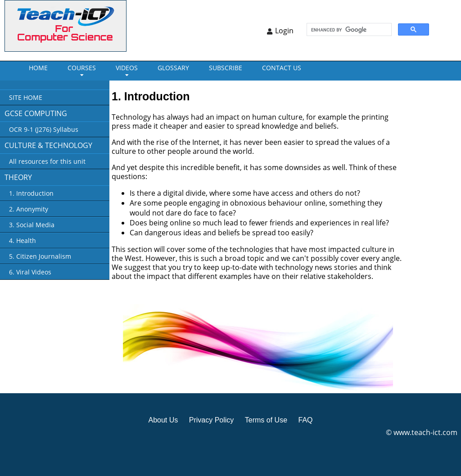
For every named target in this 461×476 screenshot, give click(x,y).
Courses (82, 68)
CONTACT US (282, 68)
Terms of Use (266, 420)
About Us (163, 420)
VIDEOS (127, 68)
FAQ (305, 420)
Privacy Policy (212, 420)
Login (284, 31)
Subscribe (226, 68)
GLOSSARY (173, 68)
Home (38, 68)
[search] (348, 30)
